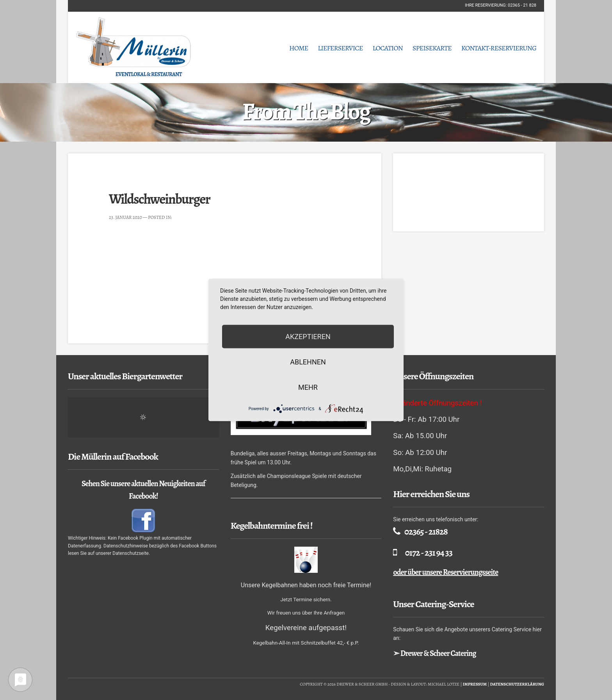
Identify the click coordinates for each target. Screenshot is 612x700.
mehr (308, 387)
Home (299, 48)
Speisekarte (432, 48)
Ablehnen (308, 362)
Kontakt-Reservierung (499, 48)
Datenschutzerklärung (517, 684)
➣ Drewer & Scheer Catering (434, 653)
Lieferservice (340, 48)
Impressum (475, 684)
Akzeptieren (308, 337)
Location (387, 48)
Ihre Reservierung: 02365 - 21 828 (501, 5)
